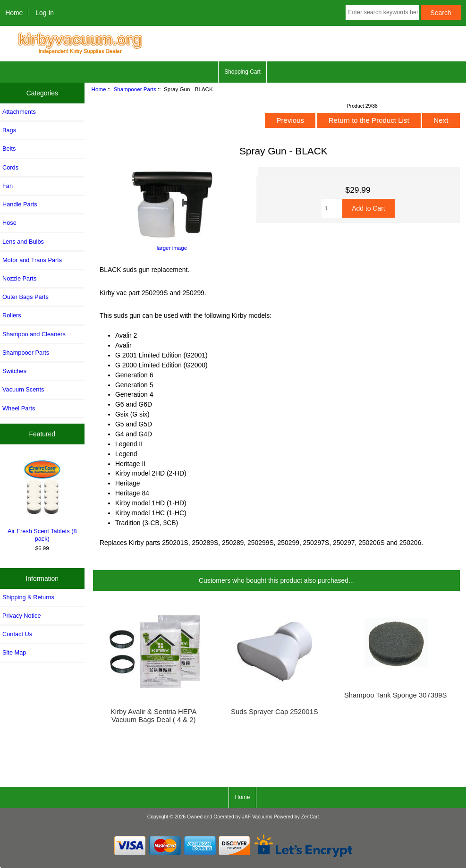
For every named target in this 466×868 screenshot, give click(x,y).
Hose (9, 223)
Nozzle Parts (19, 278)
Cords (10, 167)
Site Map (14, 652)
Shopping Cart (242, 72)
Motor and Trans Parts (32, 260)
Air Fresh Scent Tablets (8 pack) (42, 500)
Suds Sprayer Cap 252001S (275, 712)
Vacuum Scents (23, 389)
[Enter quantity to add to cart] (332, 208)
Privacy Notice (21, 616)
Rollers (12, 315)
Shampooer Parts (135, 89)
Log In (45, 13)
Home (14, 13)
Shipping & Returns (28, 597)
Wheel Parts (19, 408)
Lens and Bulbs (23, 242)
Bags (9, 130)
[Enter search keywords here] (382, 12)
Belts (9, 149)
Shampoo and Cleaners (34, 334)
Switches (14, 371)
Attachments (19, 112)
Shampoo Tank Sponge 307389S (395, 695)
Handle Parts (20, 204)
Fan (8, 186)
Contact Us (17, 634)
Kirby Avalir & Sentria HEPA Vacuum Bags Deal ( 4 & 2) (153, 715)
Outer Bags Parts (25, 297)
